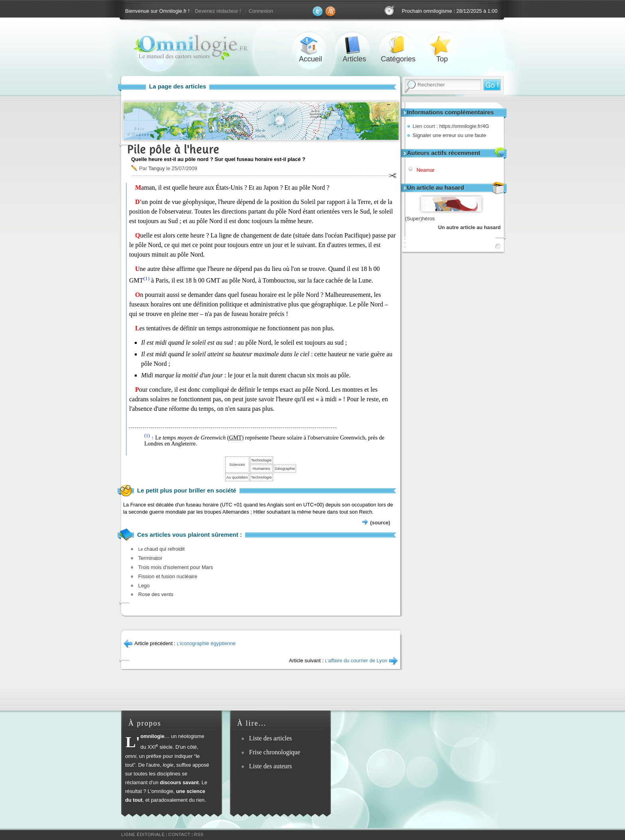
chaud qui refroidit (162, 549)
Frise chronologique (275, 752)
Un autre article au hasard (469, 227)
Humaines (261, 468)
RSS (199, 834)
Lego (144, 586)
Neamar (426, 170)
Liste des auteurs (271, 766)
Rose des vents (156, 594)
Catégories (398, 45)
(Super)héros (420, 219)
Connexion (261, 11)
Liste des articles (271, 738)
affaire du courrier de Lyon (356, 660)
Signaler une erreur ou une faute (449, 135)
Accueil (311, 45)
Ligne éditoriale (143, 834)
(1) (147, 278)
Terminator (150, 558)
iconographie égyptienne (206, 643)
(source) (380, 523)
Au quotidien (237, 477)
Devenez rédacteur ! (218, 11)
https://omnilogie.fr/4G (464, 126)
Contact (179, 834)
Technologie (261, 460)
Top (442, 45)
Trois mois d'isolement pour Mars (176, 567)
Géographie (285, 468)
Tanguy (156, 168)
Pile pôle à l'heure (173, 149)
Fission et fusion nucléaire (168, 576)
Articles (354, 45)
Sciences (237, 464)
